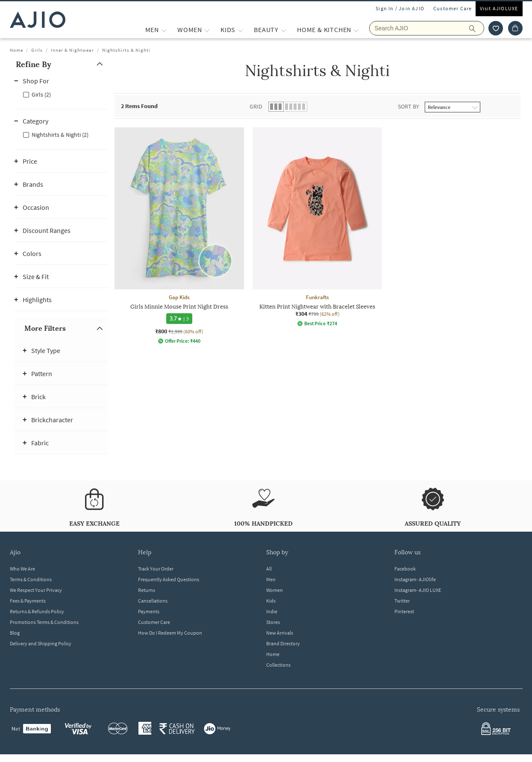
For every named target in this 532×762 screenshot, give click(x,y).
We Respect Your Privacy (36, 590)
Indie (272, 611)
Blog (15, 633)
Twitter (402, 601)
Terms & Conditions (31, 579)
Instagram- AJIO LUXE (418, 590)
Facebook (405, 569)
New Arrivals (280, 633)
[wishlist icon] (496, 28)
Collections (278, 665)
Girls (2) (41, 94)
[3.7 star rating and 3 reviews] (179, 319)
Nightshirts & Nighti (126, 50)
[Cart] (515, 28)
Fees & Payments (28, 601)
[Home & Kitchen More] (356, 30)
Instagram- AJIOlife (415, 579)
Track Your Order (156, 569)
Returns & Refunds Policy (37, 611)
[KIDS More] (240, 30)
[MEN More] (164, 30)
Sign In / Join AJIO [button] (400, 8)
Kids (271, 601)
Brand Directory (283, 643)
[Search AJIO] (427, 28)
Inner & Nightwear (72, 50)
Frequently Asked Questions (169, 579)
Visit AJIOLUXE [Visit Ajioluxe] (499, 8)
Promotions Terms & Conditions (44, 622)
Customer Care (453, 8)
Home (16, 50)
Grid (256, 106)
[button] (61, 64)
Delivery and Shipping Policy (41, 643)
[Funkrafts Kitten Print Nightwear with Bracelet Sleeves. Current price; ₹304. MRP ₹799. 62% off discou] (317, 227)
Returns (147, 590)
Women (275, 590)
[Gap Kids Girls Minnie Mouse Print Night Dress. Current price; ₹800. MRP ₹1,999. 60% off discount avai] (179, 236)
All (269, 569)
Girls (37, 50)
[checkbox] (61, 94)
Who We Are (22, 569)
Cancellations (153, 601)
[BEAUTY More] (284, 30)
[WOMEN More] (207, 30)
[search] (477, 28)
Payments (149, 611)
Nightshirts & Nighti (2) (60, 135)
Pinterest (404, 611)
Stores (273, 622)
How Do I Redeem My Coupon (170, 633)
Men (271, 579)
